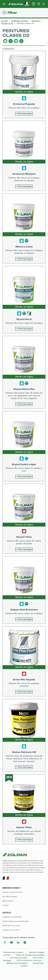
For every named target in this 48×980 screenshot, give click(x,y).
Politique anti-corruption (17, 963)
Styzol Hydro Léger (24, 464)
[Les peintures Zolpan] (16, 4)
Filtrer (12, 13)
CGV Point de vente (19, 958)
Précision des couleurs (14, 952)
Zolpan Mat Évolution (24, 610)
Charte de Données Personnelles (30, 955)
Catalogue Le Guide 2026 (12, 917)
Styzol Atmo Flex (24, 389)
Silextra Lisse (24, 247)
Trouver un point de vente (12, 892)
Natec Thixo (24, 827)
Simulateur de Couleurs (11, 930)
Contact (6, 905)
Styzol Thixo (24, 537)
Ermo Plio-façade (24, 680)
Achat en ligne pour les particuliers (16, 921)
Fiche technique (25, 114)
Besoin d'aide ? (8, 901)
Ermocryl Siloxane (24, 174)
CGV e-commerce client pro (29, 960)
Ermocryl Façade (24, 104)
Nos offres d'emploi (10, 897)
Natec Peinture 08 (24, 752)
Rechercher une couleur (11, 926)
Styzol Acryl (24, 319)
